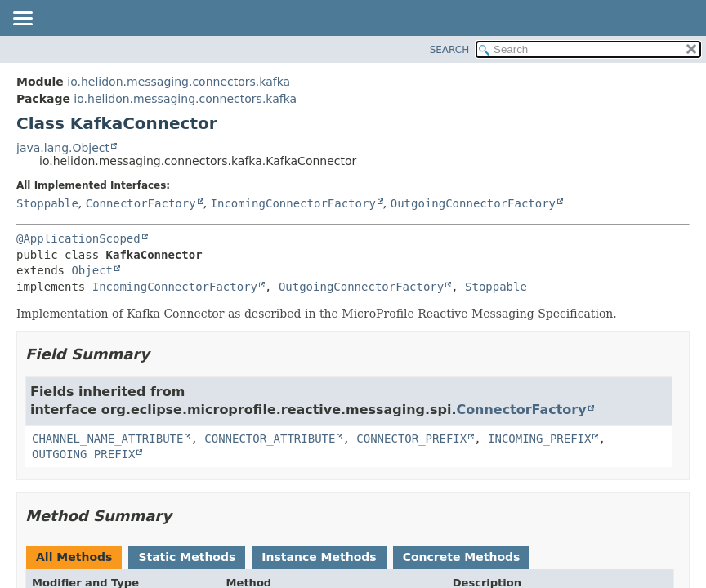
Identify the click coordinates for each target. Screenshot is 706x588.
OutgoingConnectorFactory (473, 203)
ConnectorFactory (141, 203)
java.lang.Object (63, 148)
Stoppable (47, 203)
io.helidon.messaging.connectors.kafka (179, 82)
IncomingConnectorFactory (293, 203)
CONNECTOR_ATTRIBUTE (270, 439)
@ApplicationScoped (78, 238)
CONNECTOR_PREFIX (411, 439)
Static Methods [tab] (187, 557)
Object (92, 270)
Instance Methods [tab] (319, 557)
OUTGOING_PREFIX (83, 454)
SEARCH (450, 50)
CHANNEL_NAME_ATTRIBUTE (107, 439)
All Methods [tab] (74, 557)
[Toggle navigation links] (22, 20)
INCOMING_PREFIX (539, 439)
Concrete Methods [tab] (462, 557)
